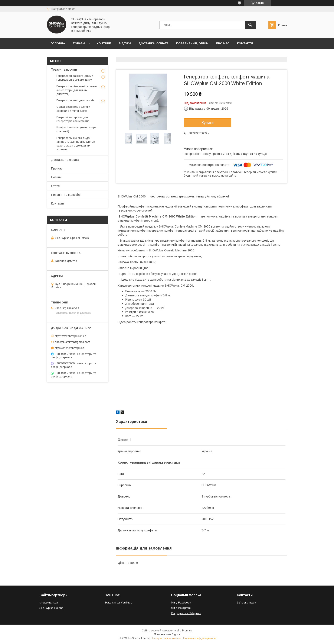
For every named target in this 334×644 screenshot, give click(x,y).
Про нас (223, 43)
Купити (208, 123)
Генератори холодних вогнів (75, 100)
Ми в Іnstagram (181, 608)
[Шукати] (250, 25)
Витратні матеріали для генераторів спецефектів (73, 119)
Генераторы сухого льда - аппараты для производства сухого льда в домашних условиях (76, 144)
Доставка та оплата (65, 160)
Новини (56, 177)
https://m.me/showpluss (69, 348)
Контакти (245, 43)
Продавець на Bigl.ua (167, 634)
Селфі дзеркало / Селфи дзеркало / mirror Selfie (73, 109)
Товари (79, 43)
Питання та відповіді (66, 195)
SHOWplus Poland (51, 608)
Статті (56, 186)
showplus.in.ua (49, 603)
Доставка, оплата (153, 43)
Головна (58, 43)
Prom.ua (187, 631)
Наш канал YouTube (119, 603)
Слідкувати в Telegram (186, 613)
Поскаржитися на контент (166, 638)
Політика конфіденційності (199, 638)
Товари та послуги (64, 70)
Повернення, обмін (192, 43)
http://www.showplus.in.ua (71, 336)
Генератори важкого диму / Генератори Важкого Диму (75, 78)
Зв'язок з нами (246, 603)
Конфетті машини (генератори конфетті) (76, 129)
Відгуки (125, 43)
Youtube (104, 43)
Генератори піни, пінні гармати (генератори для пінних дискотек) (77, 90)
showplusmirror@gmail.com (73, 342)
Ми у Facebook (181, 603)
